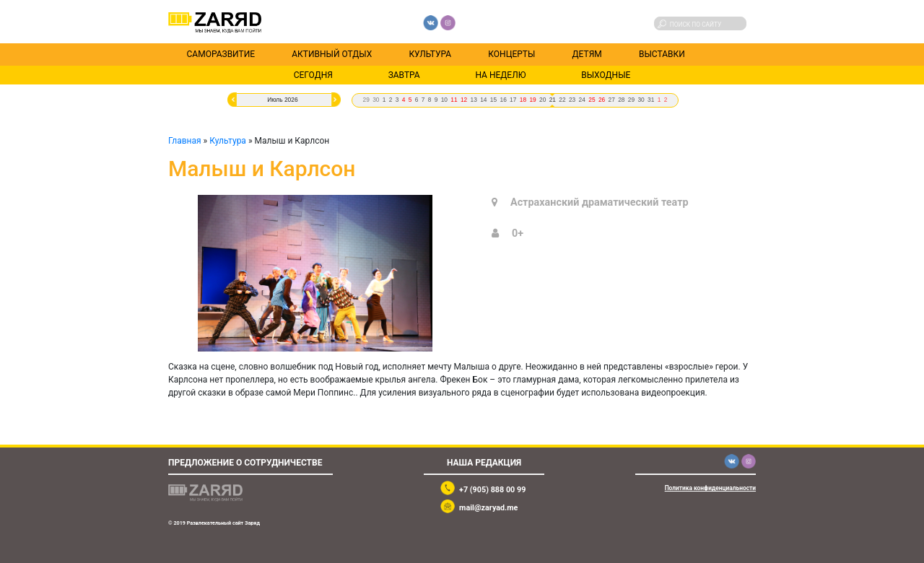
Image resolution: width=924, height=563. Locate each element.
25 (592, 100)
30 (376, 100)
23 (572, 100)
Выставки (662, 55)
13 (474, 100)
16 (503, 100)
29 (366, 100)
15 (493, 100)
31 (651, 100)
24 (582, 100)
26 (602, 100)
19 (532, 100)
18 (523, 100)
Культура (430, 55)
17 (513, 100)
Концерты (511, 55)
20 (542, 100)
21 (553, 100)
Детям (587, 55)
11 (454, 100)
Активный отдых (332, 55)
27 (612, 100)
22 (562, 100)
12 (464, 100)
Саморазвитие (221, 55)
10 (444, 100)
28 (621, 100)
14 (483, 100)
